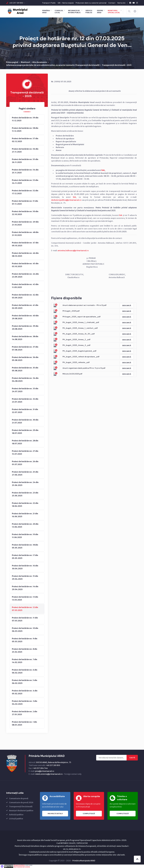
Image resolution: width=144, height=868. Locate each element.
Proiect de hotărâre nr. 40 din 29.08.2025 (25, 317)
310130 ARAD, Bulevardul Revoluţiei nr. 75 (53, 762)
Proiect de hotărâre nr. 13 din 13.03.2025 (25, 598)
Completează (89, 814)
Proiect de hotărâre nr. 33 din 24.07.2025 (25, 390)
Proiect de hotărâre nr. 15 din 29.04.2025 (25, 578)
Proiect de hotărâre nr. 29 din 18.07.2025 (25, 432)
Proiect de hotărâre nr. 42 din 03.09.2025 (25, 296)
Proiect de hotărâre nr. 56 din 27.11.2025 (25, 150)
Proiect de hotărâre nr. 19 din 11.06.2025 (25, 536)
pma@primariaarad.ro (45, 771)
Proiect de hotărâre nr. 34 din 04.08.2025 (25, 380)
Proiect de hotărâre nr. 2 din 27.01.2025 (25, 713)
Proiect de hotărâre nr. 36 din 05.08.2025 (25, 359)
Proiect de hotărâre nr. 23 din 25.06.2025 (25, 494)
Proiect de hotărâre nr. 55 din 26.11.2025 (25, 161)
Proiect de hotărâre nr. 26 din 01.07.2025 (25, 463)
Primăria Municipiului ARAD (84, 861)
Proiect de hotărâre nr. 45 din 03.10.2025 (25, 265)
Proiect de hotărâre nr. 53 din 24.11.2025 (25, 182)
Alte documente (40, 62)
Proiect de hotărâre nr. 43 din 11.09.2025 (25, 286)
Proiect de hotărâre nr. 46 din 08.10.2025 (25, 255)
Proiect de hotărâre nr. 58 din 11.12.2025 (25, 130)
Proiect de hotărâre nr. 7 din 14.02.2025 (25, 661)
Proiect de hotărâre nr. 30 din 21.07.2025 (25, 421)
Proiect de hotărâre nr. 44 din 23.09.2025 (25, 275)
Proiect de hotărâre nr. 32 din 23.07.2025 (25, 400)
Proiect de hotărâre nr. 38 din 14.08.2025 (25, 338)
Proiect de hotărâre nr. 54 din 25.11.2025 (25, 171)
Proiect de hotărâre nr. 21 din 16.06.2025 (25, 515)
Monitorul (25, 62)
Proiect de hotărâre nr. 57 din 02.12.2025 (25, 140)
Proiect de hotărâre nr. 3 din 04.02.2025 (25, 703)
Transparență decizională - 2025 (117, 65)
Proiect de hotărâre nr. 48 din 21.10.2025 (25, 234)
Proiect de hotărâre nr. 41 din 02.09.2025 (25, 307)
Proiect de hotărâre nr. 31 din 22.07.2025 (25, 411)
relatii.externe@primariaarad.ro (49, 774)
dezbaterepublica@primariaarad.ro (66, 200)
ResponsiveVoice (19, 865)
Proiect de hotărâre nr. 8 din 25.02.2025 (25, 650)
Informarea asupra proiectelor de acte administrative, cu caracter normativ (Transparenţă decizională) (53, 65)
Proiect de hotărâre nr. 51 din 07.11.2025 (25, 202)
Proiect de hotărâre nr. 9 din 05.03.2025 (25, 640)
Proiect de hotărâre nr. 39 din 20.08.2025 (25, 327)
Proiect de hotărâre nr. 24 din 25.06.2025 (25, 484)
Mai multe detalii (55, 814)
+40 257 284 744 (40, 768)
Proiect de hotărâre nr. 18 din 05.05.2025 (25, 546)
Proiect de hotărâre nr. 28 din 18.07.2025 (25, 442)
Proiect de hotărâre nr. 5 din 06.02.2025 (25, 682)
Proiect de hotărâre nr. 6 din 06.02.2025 (25, 671)
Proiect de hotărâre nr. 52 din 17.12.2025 (25, 192)
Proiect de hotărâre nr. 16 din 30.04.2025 (25, 567)
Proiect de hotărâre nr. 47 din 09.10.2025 (25, 244)
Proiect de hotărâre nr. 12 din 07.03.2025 (25, 609)
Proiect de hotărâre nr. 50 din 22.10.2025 (25, 213)
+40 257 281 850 (16, 3)
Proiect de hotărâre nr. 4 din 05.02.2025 (25, 692)
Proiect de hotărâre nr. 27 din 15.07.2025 (25, 452)
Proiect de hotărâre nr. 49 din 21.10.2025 (25, 223)
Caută (132, 758)
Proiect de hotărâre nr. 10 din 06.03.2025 (25, 630)
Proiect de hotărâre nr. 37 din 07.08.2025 (25, 348)
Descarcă (127, 306)
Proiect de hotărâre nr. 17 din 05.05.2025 (25, 557)
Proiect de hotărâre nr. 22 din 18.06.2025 (25, 505)
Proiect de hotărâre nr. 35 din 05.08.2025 (25, 369)
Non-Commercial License (22, 867)
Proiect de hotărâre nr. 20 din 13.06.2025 (25, 525)
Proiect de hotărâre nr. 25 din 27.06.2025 (25, 473)
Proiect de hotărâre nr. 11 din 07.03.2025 (25, 619)
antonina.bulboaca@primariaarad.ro (73, 250)
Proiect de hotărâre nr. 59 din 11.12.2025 (25, 119)
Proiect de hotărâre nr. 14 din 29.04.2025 (25, 588)
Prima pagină (12, 62)
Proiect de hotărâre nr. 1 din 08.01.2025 (24, 723)
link (103, 170)
